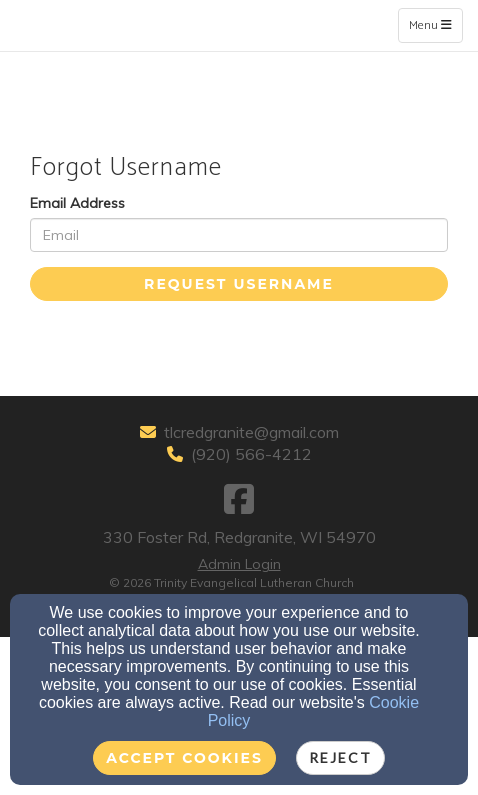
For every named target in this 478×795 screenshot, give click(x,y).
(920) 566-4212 (251, 454)
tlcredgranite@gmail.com (251, 432)
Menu (435, 25)
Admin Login (239, 564)
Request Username (239, 284)
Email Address (77, 203)
